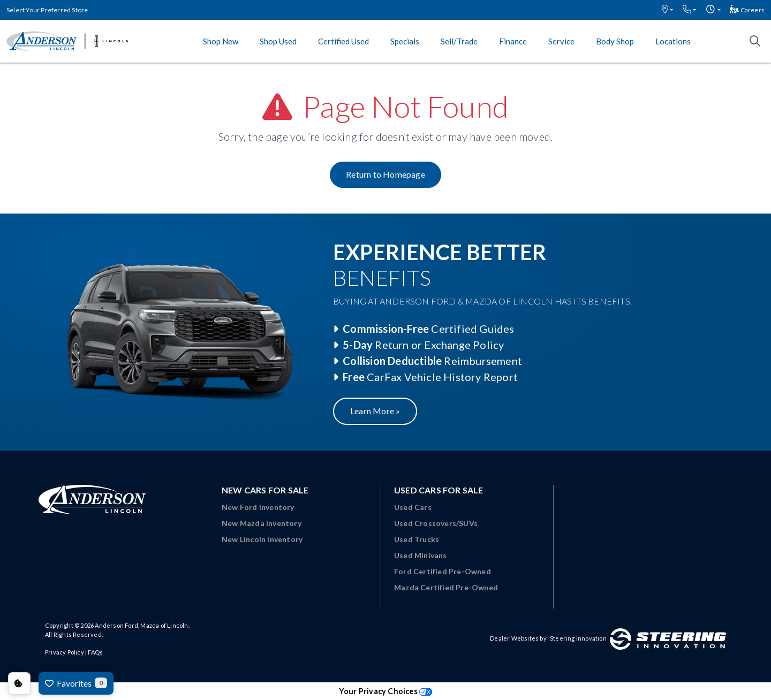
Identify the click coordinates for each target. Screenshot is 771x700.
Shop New (221, 41)
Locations (673, 41)
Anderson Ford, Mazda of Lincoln (141, 625)
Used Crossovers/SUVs (436, 523)
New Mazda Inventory (262, 523)
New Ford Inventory (258, 507)
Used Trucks (417, 539)
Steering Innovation (578, 638)
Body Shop (615, 41)
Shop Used (278, 41)
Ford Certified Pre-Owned (443, 571)
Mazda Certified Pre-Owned (446, 587)
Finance (513, 41)
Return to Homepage (385, 174)
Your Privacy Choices (385, 691)
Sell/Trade (459, 41)
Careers (747, 10)
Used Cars (413, 507)
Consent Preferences (19, 683)
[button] (667, 10)
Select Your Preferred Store (47, 10)
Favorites (76, 683)
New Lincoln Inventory (262, 539)
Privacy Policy (65, 652)
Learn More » (375, 411)
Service (561, 41)
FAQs (95, 652)
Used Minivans (421, 555)
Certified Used (343, 41)
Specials (405, 41)
